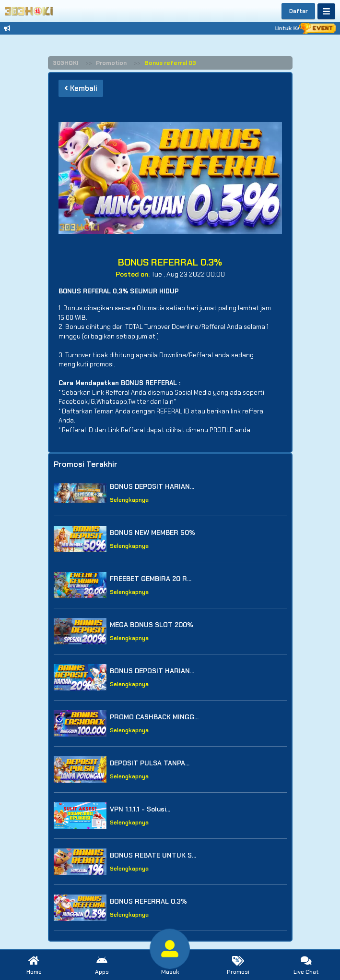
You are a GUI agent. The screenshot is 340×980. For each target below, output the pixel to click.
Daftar (299, 11)
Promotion (111, 63)
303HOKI (65, 63)
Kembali (81, 88)
